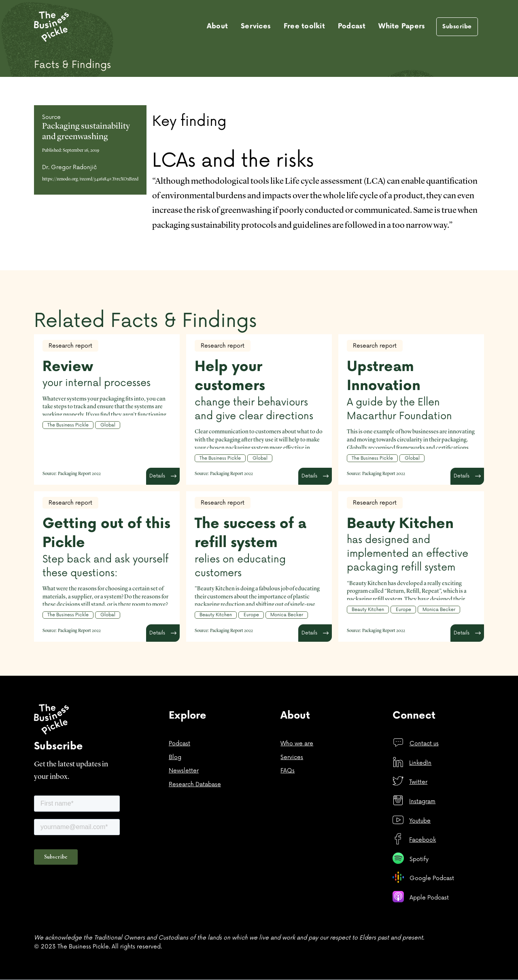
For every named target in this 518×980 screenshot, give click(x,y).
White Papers (402, 26)
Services (256, 26)
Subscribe (457, 27)
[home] (51, 27)
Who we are (297, 743)
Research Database (195, 784)
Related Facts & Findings (145, 321)
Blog (175, 757)
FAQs (288, 771)
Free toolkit (304, 26)
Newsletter (184, 771)
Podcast (352, 26)
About (217, 26)
